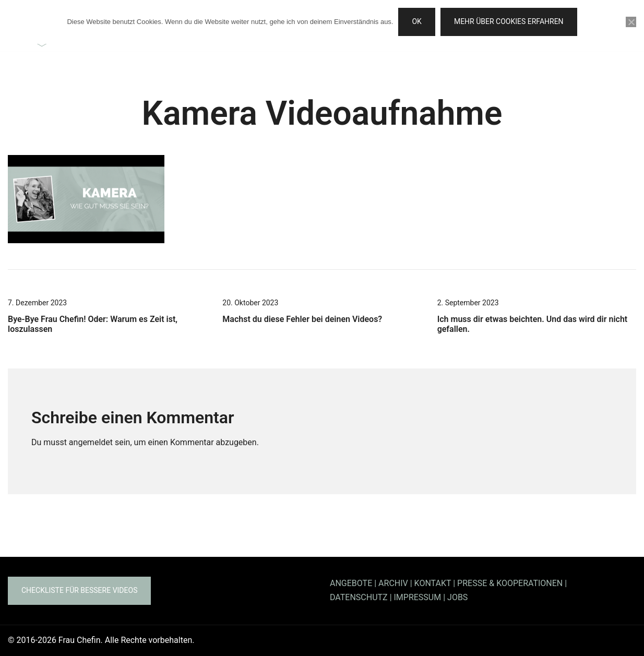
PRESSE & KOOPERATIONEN (510, 583)
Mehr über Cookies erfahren (509, 21)
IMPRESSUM (418, 597)
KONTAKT (433, 583)
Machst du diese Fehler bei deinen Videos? (302, 319)
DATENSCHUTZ (359, 597)
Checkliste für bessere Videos (79, 590)
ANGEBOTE (351, 583)
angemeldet (91, 442)
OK (416, 21)
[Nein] (631, 22)
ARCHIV (393, 583)
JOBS (457, 597)
